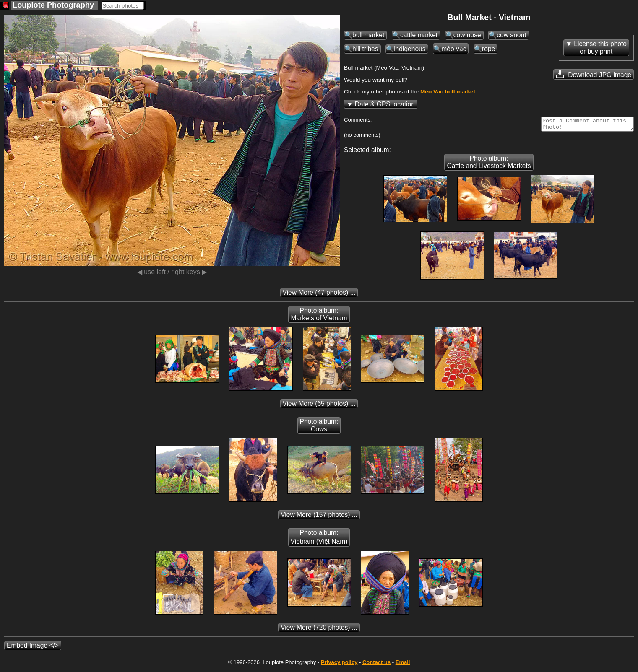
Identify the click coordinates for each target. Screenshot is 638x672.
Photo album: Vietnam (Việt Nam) (319, 540)
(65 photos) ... (319, 406)
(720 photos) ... (319, 630)
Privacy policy (339, 665)
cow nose (467, 35)
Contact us (376, 665)
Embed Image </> (33, 648)
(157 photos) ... (319, 517)
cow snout (511, 35)
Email (403, 665)
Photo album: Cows (319, 428)
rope (488, 49)
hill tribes (365, 49)
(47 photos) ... (319, 295)
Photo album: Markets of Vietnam (319, 317)
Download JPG (594, 74)
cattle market (419, 35)
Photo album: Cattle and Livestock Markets (489, 165)
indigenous (410, 49)
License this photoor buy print (600, 48)
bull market (368, 35)
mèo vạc (454, 49)
